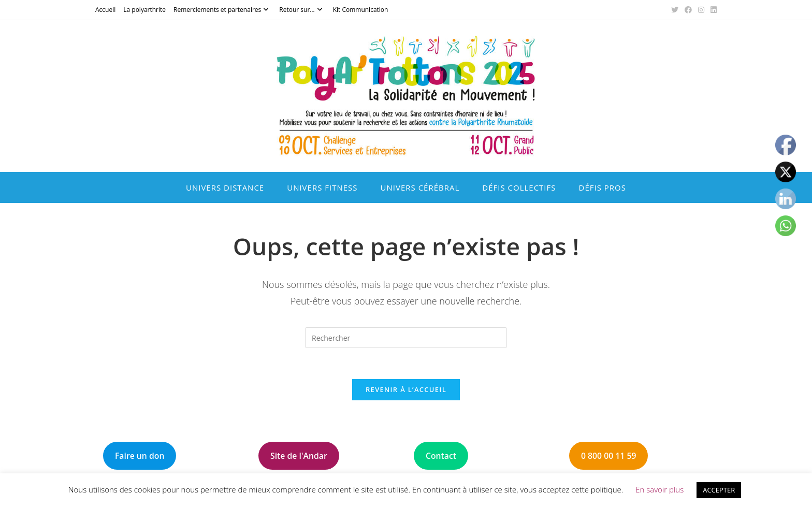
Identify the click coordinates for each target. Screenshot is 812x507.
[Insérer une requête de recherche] (406, 338)
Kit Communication (361, 10)
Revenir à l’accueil (406, 389)
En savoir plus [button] (659, 489)
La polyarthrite (144, 10)
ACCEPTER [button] (719, 490)
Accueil (105, 10)
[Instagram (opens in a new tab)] (701, 10)
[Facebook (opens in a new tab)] (688, 10)
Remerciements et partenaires (222, 10)
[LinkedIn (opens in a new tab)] (712, 10)
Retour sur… (302, 10)
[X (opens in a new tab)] (675, 10)
